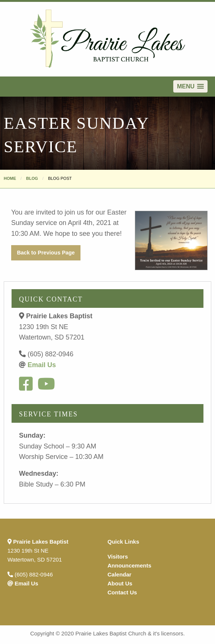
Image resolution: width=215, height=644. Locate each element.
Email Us (42, 365)
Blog (32, 178)
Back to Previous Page (46, 253)
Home (10, 178)
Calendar (120, 574)
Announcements (130, 565)
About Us (120, 583)
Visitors (118, 557)
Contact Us (122, 592)
